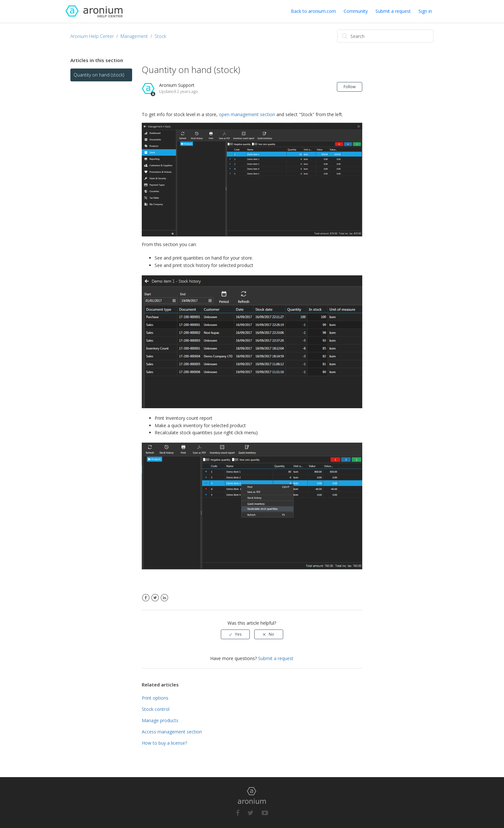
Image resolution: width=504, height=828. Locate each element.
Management (134, 36)
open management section (247, 114)
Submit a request (393, 11)
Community (356, 11)
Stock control (156, 709)
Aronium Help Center (92, 36)
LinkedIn (164, 598)
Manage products (160, 720)
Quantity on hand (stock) (99, 75)
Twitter (155, 598)
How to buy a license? (164, 743)
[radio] (235, 634)
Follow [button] (350, 87)
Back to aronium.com (313, 11)
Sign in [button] (425, 11)
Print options (155, 698)
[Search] (385, 36)
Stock (160, 36)
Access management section (172, 732)
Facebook (146, 598)
